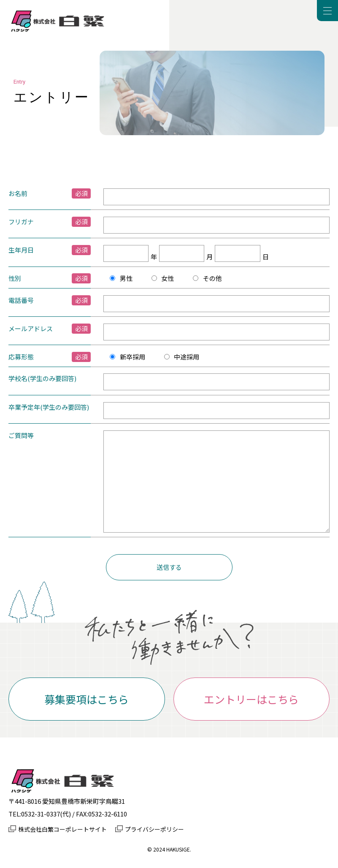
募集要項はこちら (87, 699)
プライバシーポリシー (154, 829)
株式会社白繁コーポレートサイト (62, 829)
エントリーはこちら (251, 699)
